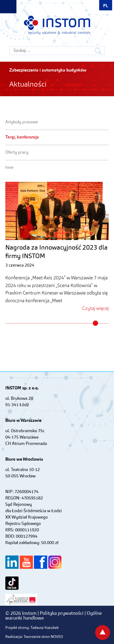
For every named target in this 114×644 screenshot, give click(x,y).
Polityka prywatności (62, 613)
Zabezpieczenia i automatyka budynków (48, 70)
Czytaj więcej (95, 309)
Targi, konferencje (22, 137)
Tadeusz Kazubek (45, 628)
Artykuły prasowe (22, 122)
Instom (57, 25)
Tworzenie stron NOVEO (43, 637)
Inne (9, 168)
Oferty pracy (17, 153)
